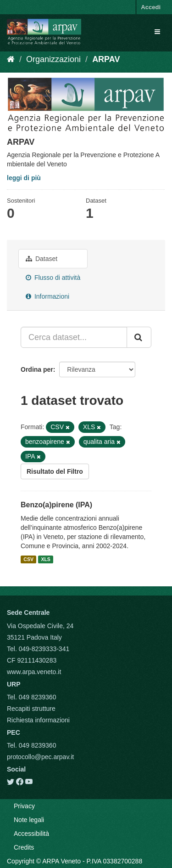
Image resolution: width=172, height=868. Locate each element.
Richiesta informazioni (38, 720)
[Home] (11, 59)
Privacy (24, 806)
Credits (24, 847)
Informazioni (47, 296)
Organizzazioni (53, 59)
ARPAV (106, 59)
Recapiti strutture (31, 709)
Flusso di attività (53, 278)
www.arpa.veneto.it (34, 672)
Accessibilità (31, 834)
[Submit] (139, 337)
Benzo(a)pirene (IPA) (56, 505)
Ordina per (37, 369)
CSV (28, 559)
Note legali (29, 820)
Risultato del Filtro (55, 471)
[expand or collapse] (157, 32)
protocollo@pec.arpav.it (40, 757)
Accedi (151, 7)
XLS (45, 559)
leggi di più (24, 178)
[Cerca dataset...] (74, 337)
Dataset (42, 259)
